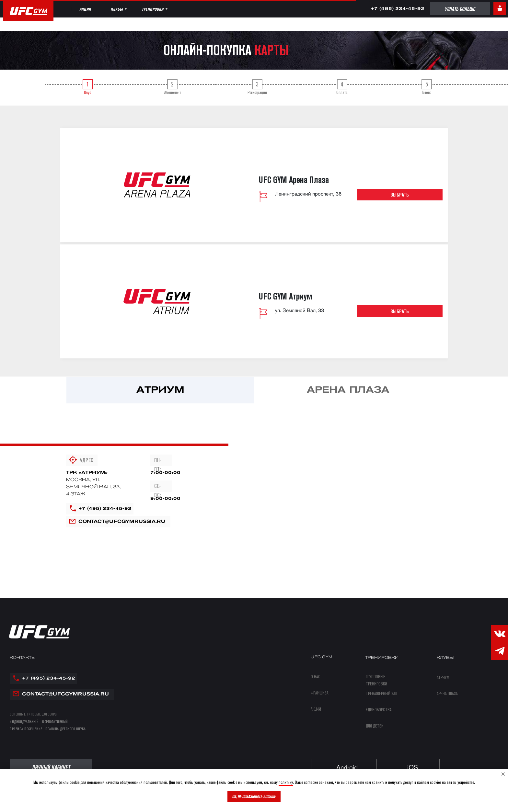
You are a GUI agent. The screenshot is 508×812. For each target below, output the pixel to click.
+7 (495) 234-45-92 (105, 509)
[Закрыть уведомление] (503, 774)
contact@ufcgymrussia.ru (122, 522)
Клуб (88, 87)
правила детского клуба (65, 729)
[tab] (88, 88)
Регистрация (257, 87)
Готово (427, 87)
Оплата (342, 87)
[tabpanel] (254, 404)
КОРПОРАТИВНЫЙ (55, 722)
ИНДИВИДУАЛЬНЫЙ (24, 722)
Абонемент (173, 87)
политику (286, 782)
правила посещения (26, 729)
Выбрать (400, 195)
